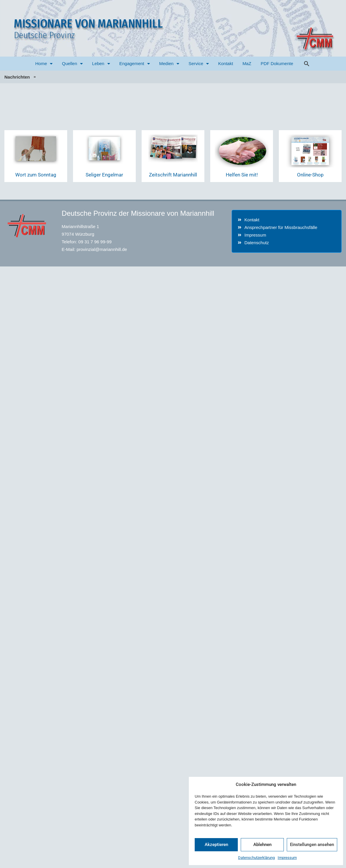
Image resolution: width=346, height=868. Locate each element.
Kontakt (226, 63)
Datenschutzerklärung (256, 858)
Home (44, 64)
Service (199, 64)
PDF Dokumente (277, 63)
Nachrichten (17, 77)
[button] (307, 64)
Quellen (72, 64)
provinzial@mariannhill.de (102, 249)
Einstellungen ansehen (312, 845)
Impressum (287, 858)
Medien (169, 64)
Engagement (135, 64)
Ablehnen (262, 845)
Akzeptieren (216, 845)
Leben (101, 64)
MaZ (247, 63)
